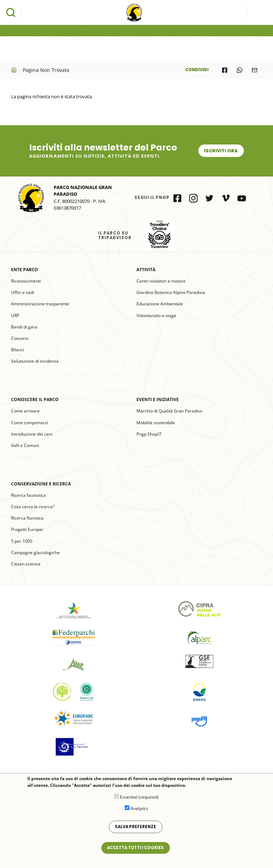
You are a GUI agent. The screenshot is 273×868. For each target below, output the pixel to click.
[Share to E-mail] (255, 70)
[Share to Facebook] (225, 70)
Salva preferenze (135, 831)
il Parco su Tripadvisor (159, 234)
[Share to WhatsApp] (240, 70)
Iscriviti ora (221, 151)
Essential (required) (139, 801)
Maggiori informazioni (209, 790)
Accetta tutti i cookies (135, 852)
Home (15, 70)
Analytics (139, 813)
